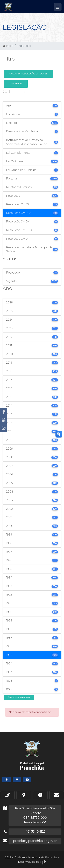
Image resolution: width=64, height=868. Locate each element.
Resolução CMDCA (28, 74)
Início (8, 46)
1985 (16, 84)
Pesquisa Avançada (19, 697)
